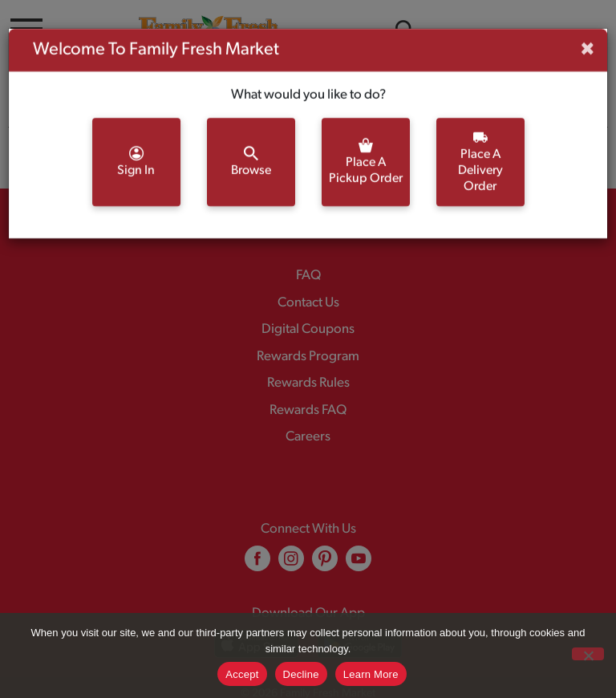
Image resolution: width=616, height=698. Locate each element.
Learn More (371, 674)
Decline (301, 674)
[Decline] (588, 654)
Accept (242, 674)
